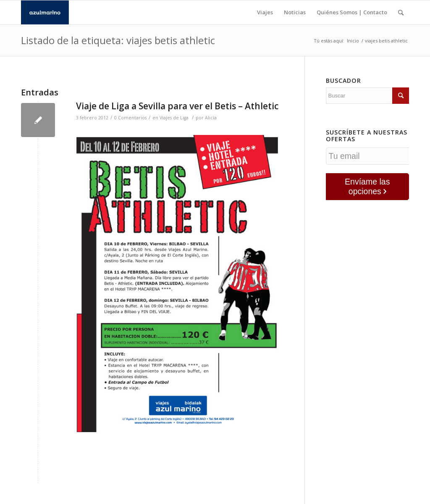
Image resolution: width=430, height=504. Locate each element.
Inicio (353, 41)
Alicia (211, 118)
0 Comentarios (130, 118)
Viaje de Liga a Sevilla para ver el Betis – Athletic (177, 106)
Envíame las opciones (367, 186)
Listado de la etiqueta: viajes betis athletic (118, 40)
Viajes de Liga (174, 118)
